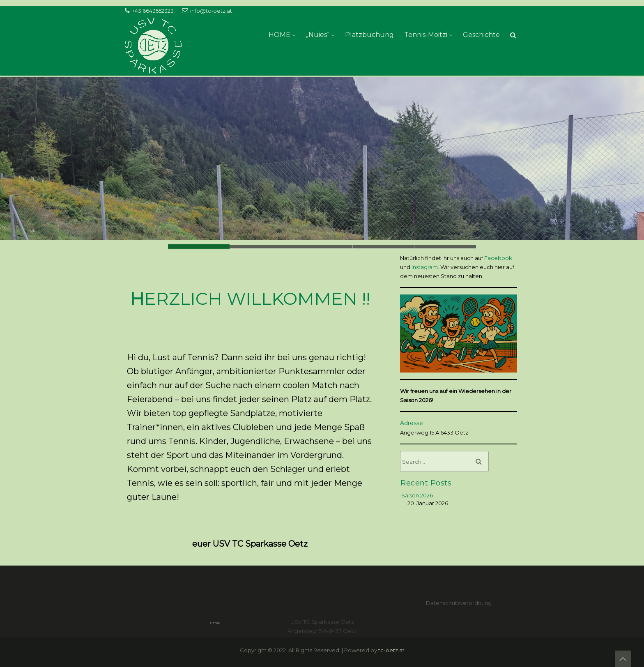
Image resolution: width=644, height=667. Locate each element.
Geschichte (481, 35)
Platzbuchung (369, 35)
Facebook (498, 258)
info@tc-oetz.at (211, 11)
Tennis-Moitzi (426, 35)
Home (237, 623)
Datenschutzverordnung (459, 609)
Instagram (425, 267)
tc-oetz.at (391, 650)
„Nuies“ (318, 35)
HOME (279, 35)
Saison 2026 (417, 495)
